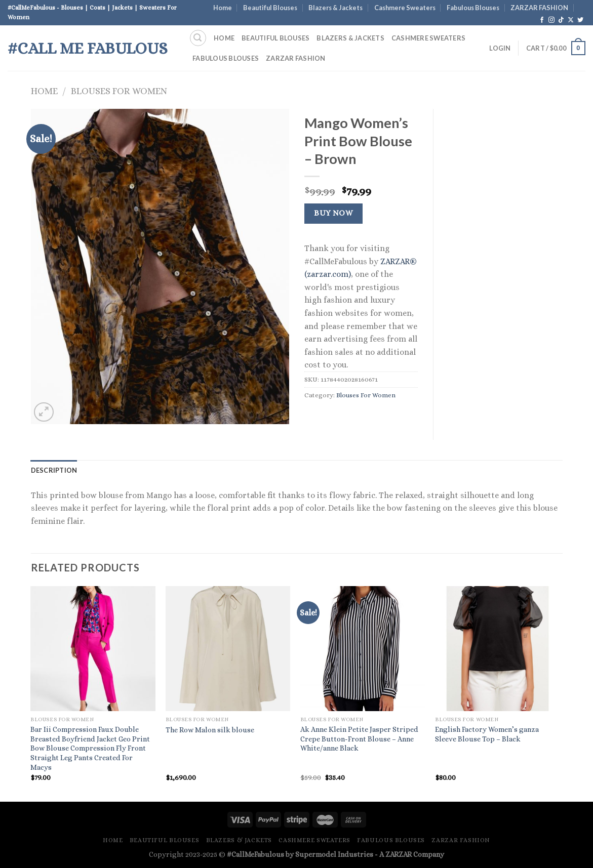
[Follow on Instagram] (551, 20)
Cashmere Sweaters (405, 8)
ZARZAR (399, 854)
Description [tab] (54, 470)
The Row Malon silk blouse (210, 730)
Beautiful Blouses (270, 8)
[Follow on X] (571, 20)
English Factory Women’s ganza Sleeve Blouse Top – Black (487, 734)
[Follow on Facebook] (542, 20)
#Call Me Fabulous (88, 48)
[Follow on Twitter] (580, 20)
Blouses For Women (119, 91)
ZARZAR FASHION (539, 8)
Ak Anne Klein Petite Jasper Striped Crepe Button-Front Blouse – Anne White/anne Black (359, 739)
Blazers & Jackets (335, 8)
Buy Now (333, 213)
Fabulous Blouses (473, 8)
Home (223, 8)
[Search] (198, 38)
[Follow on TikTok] (561, 20)
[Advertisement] (506, 261)
